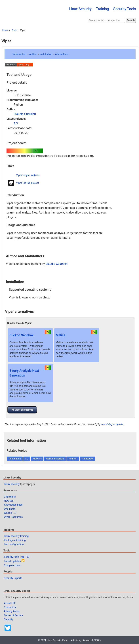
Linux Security (80, 9)
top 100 (25, 557)
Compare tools (12, 565)
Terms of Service (13, 615)
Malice (61, 335)
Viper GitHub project (28, 183)
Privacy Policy (12, 611)
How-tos (9, 501)
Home (5, 30)
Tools (14, 30)
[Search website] (106, 20)
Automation (15, 459)
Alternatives (62, 54)
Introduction (19, 54)
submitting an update (112, 424)
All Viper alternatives (22, 410)
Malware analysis (55, 459)
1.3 (16, 123)
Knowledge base (13, 505)
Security (9, 619)
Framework (87, 459)
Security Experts (13, 578)
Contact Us (10, 607)
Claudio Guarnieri (25, 114)
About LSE (10, 603)
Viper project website (28, 175)
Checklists (10, 497)
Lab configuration (14, 544)
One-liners (10, 509)
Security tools (12, 557)
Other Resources (13, 517)
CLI (27, 459)
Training (102, 9)
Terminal (73, 459)
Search (131, 20)
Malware (37, 459)
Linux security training (16, 536)
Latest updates (12, 561)
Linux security (12, 484)
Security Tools (125, 9)
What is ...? (10, 513)
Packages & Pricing (15, 540)
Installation (46, 54)
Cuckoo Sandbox (21, 335)
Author (33, 54)
